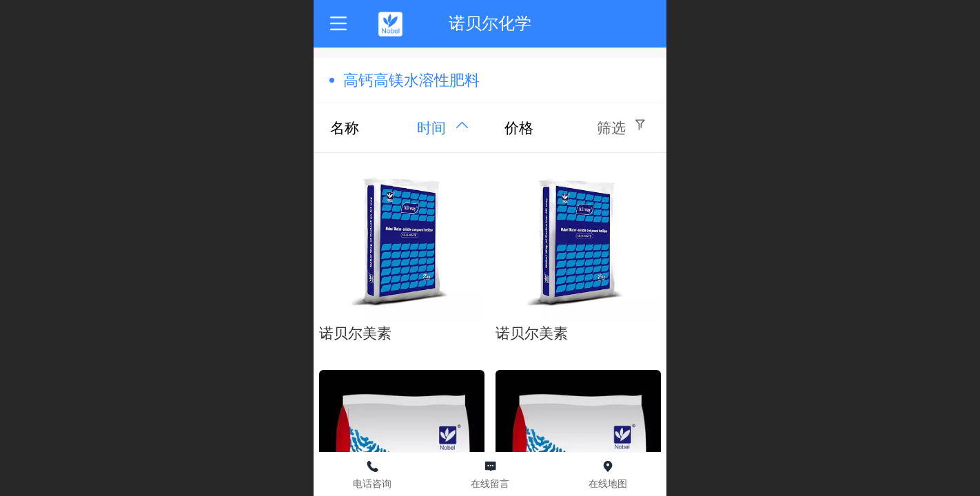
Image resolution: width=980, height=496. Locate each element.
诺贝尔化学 (490, 23)
